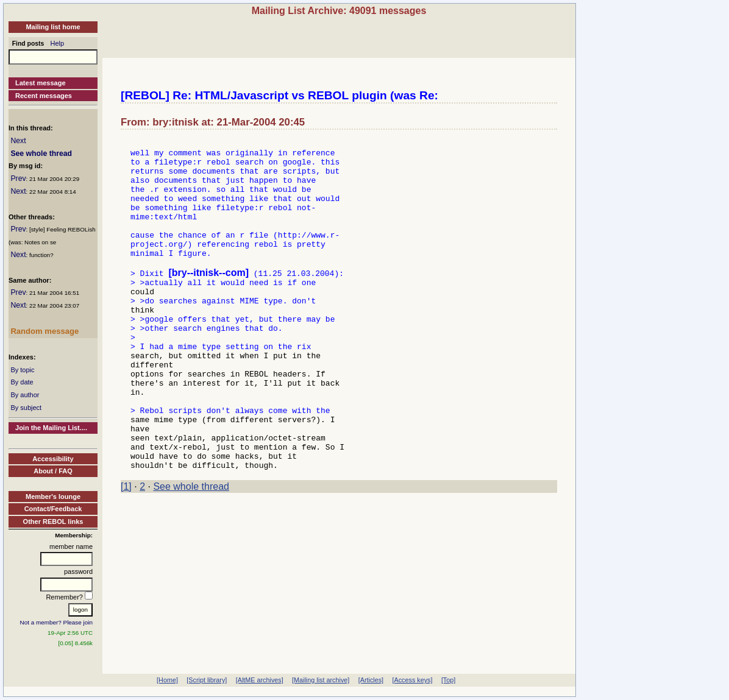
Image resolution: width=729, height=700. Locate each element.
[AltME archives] (260, 680)
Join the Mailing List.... (51, 428)
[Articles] (371, 680)
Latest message (41, 83)
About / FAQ (53, 471)
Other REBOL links (53, 521)
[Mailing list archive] (321, 680)
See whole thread (41, 154)
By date (22, 382)
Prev (18, 179)
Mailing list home (53, 27)
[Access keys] (412, 680)
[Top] (448, 680)
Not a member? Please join (57, 622)
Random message (44, 331)
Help (58, 43)
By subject (26, 408)
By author (25, 395)
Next (18, 141)
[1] (126, 550)
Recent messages (44, 96)
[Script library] (207, 680)
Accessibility (53, 459)
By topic (22, 370)
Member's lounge (53, 497)
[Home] (167, 680)
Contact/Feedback (53, 509)
